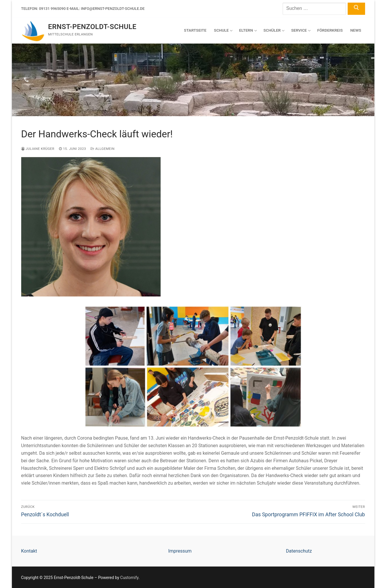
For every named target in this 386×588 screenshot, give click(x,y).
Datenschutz (299, 551)
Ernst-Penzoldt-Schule (92, 27)
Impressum (180, 551)
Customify (129, 578)
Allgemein (103, 149)
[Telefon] (26, 80)
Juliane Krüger (38, 149)
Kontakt (29, 551)
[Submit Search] (356, 9)
